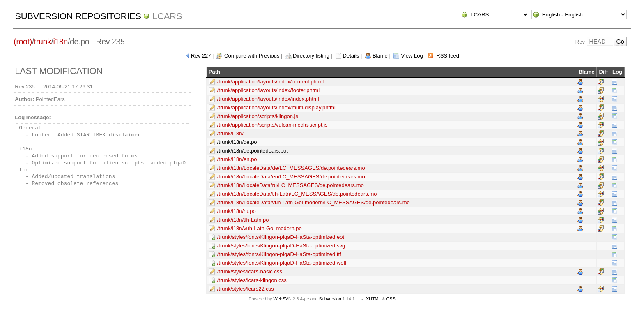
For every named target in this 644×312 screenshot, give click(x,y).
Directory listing (311, 56)
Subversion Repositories (78, 16)
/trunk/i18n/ (230, 133)
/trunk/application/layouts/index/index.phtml (268, 99)
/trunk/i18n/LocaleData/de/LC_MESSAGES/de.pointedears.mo (291, 168)
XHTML (373, 299)
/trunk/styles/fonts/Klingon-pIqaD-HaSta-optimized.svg (281, 246)
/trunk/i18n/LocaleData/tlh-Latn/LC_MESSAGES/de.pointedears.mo (297, 194)
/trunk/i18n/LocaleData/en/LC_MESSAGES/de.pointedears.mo (291, 177)
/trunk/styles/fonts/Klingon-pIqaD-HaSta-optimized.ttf (279, 254)
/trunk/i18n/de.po (237, 142)
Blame (380, 56)
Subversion (330, 299)
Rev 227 (201, 56)
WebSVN (282, 299)
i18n (61, 42)
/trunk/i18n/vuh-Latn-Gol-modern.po (260, 228)
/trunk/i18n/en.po (237, 159)
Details (351, 56)
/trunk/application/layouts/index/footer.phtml (268, 90)
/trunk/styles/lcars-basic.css (250, 272)
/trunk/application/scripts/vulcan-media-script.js (273, 125)
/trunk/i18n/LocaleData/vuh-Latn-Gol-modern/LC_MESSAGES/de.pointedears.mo (314, 202)
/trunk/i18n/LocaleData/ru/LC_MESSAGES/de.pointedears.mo (291, 185)
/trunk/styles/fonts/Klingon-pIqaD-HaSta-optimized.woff (282, 263)
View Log (412, 56)
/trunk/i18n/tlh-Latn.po (243, 220)
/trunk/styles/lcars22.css (246, 289)
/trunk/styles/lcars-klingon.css (252, 280)
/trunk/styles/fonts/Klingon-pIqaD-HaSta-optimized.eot (281, 237)
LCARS (167, 16)
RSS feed (448, 56)
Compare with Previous (252, 56)
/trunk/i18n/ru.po (237, 211)
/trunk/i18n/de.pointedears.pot (253, 151)
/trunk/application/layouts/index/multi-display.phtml (276, 107)
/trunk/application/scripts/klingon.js (258, 116)
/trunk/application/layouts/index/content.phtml (270, 82)
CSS (391, 299)
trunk (43, 42)
